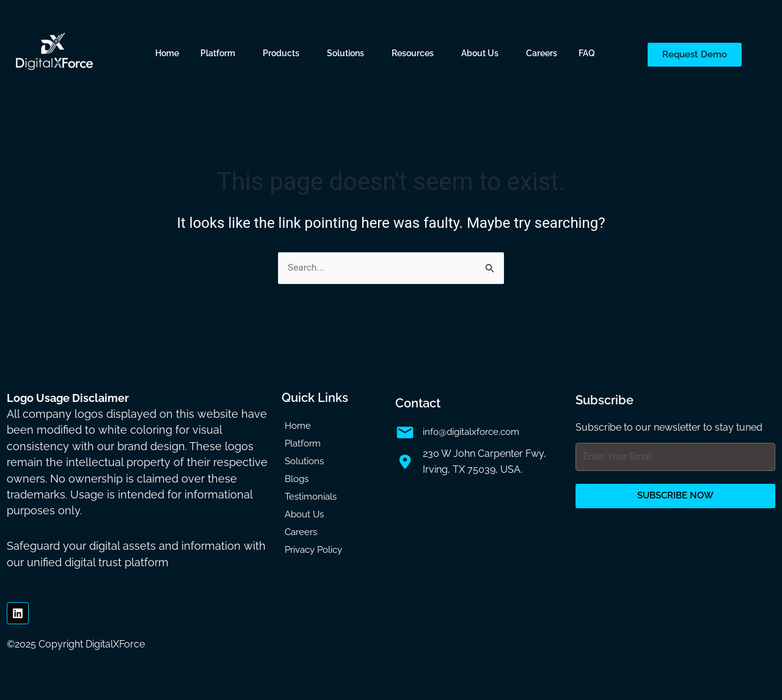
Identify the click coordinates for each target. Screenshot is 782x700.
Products (281, 53)
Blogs (297, 479)
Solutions (345, 53)
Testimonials (311, 497)
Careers (542, 53)
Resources (413, 53)
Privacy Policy (313, 550)
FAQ (587, 53)
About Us (480, 53)
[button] (221, 53)
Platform (218, 53)
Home (167, 53)
